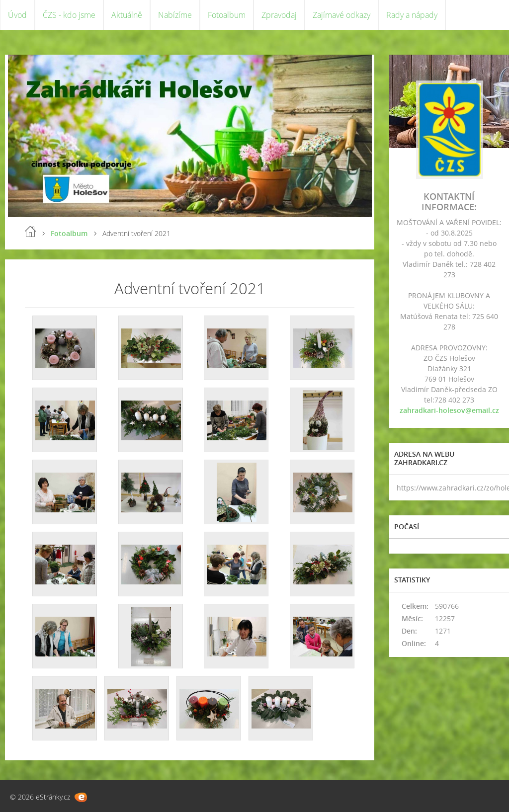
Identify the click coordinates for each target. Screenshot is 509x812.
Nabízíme (175, 15)
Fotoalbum (227, 15)
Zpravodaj (279, 15)
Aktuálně (127, 15)
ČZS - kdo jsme (69, 15)
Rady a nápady (412, 15)
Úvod (17, 15)
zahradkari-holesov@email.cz (449, 410)
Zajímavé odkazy (341, 15)
